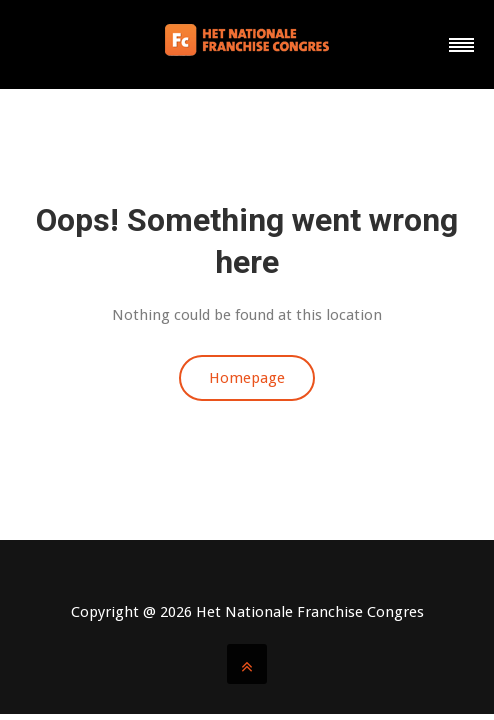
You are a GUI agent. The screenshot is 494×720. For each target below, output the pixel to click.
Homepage (247, 378)
